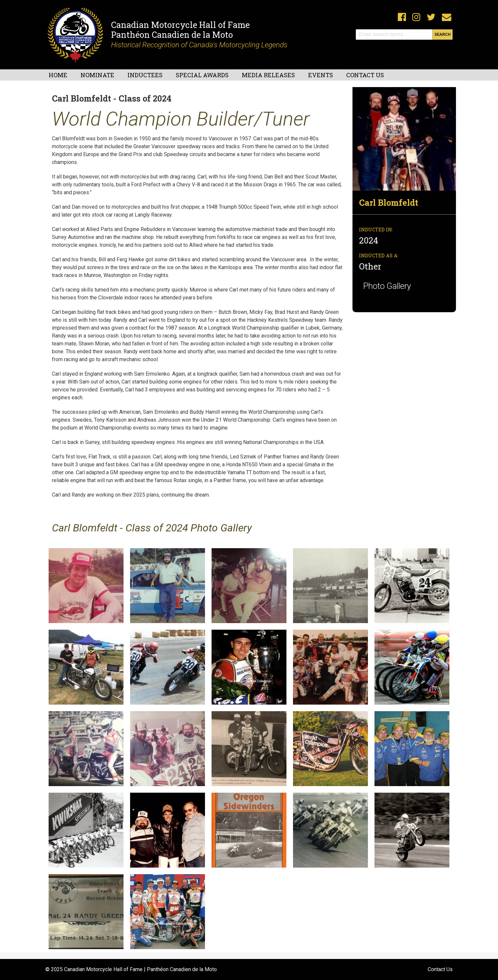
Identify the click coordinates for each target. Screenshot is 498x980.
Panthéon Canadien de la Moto (172, 35)
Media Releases (268, 75)
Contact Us (365, 75)
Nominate (97, 75)
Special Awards (202, 75)
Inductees (145, 75)
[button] (404, 139)
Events (321, 75)
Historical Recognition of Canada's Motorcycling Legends (199, 45)
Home (58, 75)
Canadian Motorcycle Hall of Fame (180, 25)
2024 (370, 240)
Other (370, 266)
